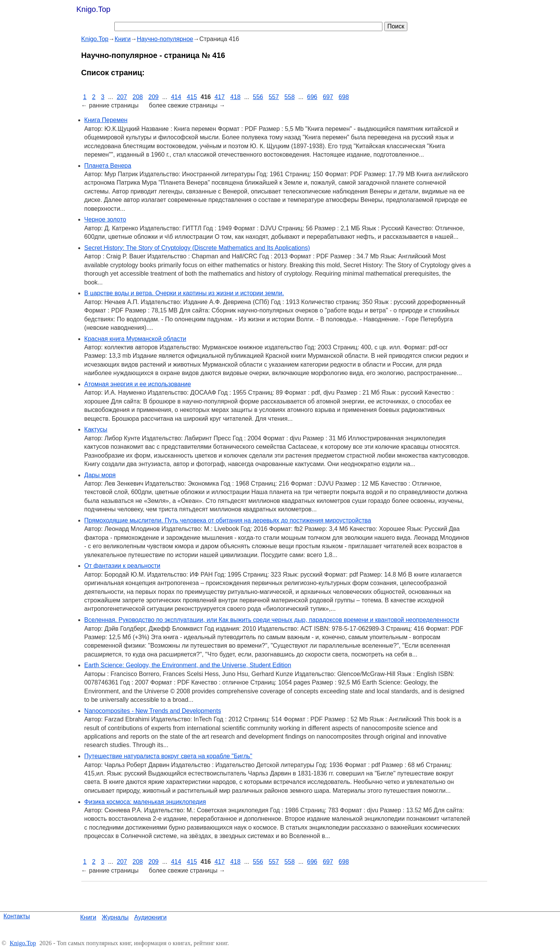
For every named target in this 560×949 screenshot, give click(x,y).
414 (176, 97)
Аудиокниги (151, 917)
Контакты (17, 916)
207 (122, 97)
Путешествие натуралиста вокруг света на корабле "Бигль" (168, 756)
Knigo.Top (93, 9)
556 (258, 97)
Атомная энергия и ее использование (138, 384)
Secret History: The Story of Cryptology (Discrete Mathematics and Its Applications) (197, 248)
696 (312, 97)
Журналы (115, 917)
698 (344, 97)
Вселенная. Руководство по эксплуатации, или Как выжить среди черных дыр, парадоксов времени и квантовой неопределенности (272, 620)
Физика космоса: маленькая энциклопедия (145, 802)
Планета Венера (108, 166)
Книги (88, 917)
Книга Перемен (106, 120)
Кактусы (96, 429)
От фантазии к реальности (122, 566)
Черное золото (105, 219)
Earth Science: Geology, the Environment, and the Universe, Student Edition (188, 665)
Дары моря (100, 475)
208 (138, 97)
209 (154, 97)
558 (290, 97)
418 (235, 97)
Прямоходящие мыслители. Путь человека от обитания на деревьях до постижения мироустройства (228, 520)
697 (328, 97)
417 (220, 97)
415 (192, 97)
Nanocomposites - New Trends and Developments (153, 711)
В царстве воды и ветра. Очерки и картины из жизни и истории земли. (184, 293)
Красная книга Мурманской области (135, 339)
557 (274, 97)
